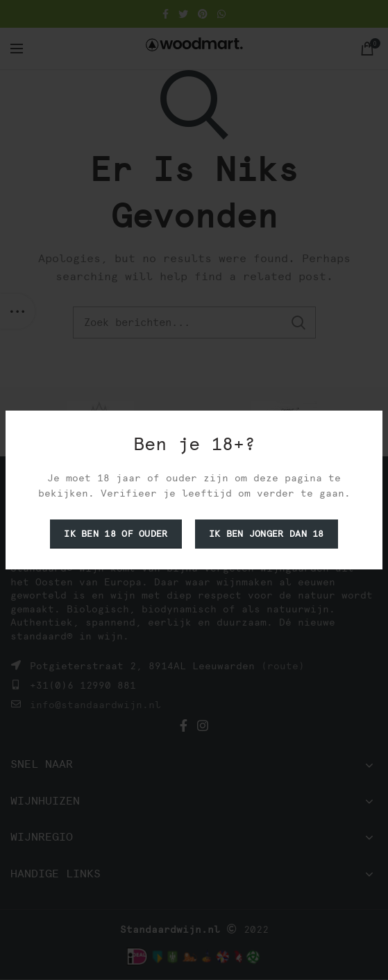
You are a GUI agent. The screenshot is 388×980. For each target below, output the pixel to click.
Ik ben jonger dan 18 (267, 534)
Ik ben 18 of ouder (116, 534)
